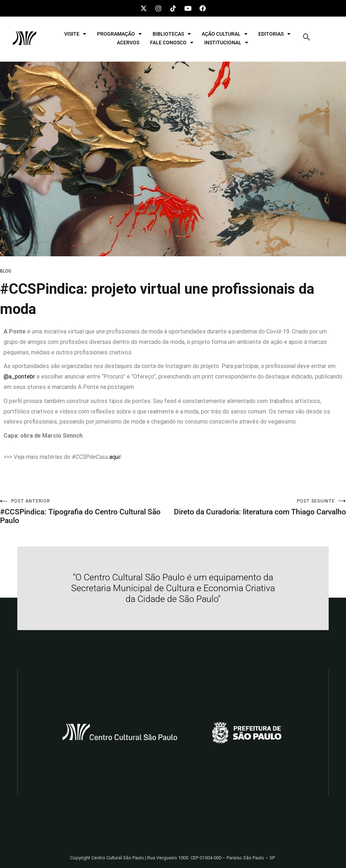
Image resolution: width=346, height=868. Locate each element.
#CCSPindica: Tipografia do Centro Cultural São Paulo (87, 512)
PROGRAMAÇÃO (119, 34)
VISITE (75, 34)
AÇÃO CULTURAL (225, 34)
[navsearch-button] (307, 38)
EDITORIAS (274, 34)
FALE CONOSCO (172, 43)
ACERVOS (128, 43)
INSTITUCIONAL (226, 43)
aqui (115, 457)
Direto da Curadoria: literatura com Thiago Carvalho (260, 507)
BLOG (6, 271)
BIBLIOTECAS (172, 34)
